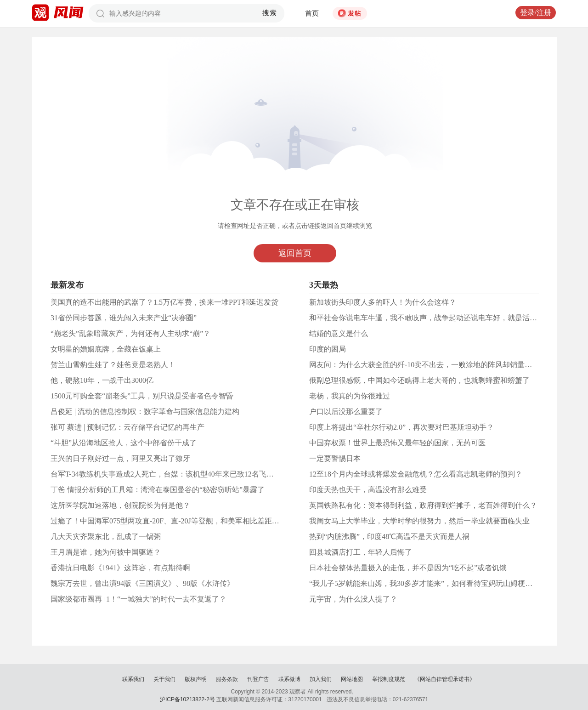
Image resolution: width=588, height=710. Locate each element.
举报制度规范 (389, 679)
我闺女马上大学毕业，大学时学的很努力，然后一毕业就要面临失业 (419, 521)
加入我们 (321, 679)
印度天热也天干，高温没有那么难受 (368, 490)
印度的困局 (328, 349)
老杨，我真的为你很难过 (350, 396)
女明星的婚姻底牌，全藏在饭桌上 (106, 349)
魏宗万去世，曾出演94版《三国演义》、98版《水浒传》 (142, 583)
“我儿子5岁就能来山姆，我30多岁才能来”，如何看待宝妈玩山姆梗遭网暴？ (432, 583)
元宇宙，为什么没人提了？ (353, 599)
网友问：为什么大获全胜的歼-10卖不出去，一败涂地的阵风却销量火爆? (426, 365)
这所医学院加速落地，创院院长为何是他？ (120, 505)
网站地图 (352, 679)
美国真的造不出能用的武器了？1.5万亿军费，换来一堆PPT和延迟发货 (164, 302)
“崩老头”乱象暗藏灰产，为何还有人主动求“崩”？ (130, 333)
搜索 (270, 13)
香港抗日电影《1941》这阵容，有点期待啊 (120, 568)
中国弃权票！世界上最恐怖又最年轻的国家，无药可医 (397, 443)
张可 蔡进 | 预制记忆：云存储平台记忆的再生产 (127, 427)
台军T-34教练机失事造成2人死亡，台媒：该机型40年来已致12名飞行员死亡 (173, 474)
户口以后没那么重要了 (346, 412)
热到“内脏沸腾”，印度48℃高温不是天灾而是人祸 (389, 537)
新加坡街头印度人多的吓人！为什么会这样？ (383, 302)
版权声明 (196, 679)
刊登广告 (258, 679)
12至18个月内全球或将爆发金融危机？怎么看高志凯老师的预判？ (416, 474)
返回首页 (295, 253)
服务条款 (227, 679)
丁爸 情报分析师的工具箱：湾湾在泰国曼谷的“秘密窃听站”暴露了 (158, 490)
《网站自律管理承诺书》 (445, 679)
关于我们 (164, 679)
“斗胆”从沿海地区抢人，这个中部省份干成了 (124, 443)
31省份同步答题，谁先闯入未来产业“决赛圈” (124, 318)
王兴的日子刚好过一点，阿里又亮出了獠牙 (120, 458)
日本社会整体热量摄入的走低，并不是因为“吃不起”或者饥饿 (408, 568)
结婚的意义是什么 (339, 333)
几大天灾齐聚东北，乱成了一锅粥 (106, 537)
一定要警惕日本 (335, 458)
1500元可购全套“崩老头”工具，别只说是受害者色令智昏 (142, 396)
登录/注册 (536, 13)
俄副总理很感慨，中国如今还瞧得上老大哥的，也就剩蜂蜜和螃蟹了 (419, 380)
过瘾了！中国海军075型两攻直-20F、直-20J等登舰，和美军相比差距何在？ (172, 521)
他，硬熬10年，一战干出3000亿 (102, 380)
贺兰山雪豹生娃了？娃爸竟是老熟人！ (113, 365)
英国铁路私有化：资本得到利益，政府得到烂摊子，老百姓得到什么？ (423, 505)
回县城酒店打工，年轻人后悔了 (361, 552)
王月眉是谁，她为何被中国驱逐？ (106, 552)
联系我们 (133, 679)
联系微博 (289, 679)
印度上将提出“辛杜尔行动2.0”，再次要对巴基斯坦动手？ (401, 427)
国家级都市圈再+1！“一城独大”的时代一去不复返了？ (139, 599)
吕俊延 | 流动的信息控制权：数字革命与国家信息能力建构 (145, 412)
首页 (312, 13)
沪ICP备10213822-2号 (187, 699)
